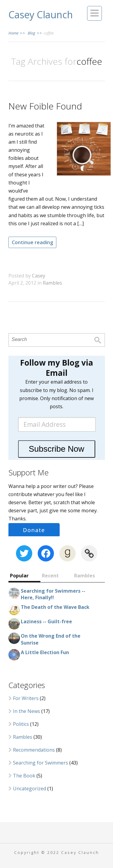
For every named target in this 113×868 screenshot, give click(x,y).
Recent (50, 576)
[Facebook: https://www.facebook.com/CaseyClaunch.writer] (46, 553)
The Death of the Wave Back (55, 607)
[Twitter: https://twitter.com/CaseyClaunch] (24, 553)
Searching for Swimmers (41, 763)
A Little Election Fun (45, 652)
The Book (24, 776)
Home (17, 33)
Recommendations (34, 750)
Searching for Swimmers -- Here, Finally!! (53, 594)
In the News (27, 711)
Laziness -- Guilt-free (46, 621)
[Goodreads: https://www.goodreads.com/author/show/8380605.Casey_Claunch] (67, 553)
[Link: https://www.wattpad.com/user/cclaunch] (89, 553)
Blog (35, 33)
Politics (21, 724)
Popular (19, 576)
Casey (39, 276)
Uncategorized (30, 789)
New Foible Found (45, 106)
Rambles (52, 283)
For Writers (26, 698)
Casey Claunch (41, 15)
